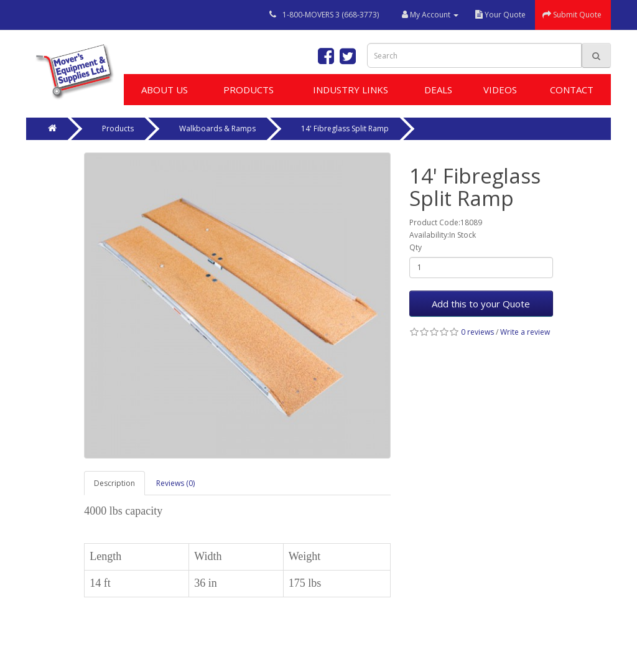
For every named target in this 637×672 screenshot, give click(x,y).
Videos (500, 90)
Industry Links (351, 90)
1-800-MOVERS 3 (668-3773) (331, 15)
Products (249, 90)
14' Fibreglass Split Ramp (345, 128)
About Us (165, 90)
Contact (572, 90)
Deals (438, 90)
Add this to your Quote (481, 304)
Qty (416, 247)
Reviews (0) (175, 483)
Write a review (525, 332)
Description (114, 483)
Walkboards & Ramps (217, 128)
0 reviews (477, 332)
